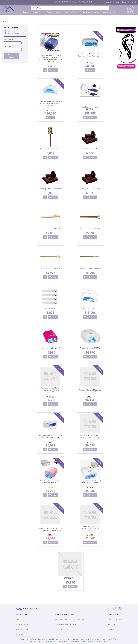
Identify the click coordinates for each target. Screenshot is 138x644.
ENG (9, 2)
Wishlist (133, 2)
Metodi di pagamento (115, 620)
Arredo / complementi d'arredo (67, 12)
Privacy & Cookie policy (23, 629)
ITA (3, 2)
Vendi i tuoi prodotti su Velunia (66, 625)
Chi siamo (19, 620)
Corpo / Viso (37, 12)
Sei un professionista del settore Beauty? (69, 620)
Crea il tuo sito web (62, 629)
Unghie (49, 12)
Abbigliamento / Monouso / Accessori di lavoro (99, 12)
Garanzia (111, 629)
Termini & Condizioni (23, 625)
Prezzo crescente (11, 31)
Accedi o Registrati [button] (113, 2)
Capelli (25, 12)
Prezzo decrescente (11, 33)
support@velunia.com (61, 641)
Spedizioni (111, 625)
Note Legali (19, 634)
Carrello (126, 2)
